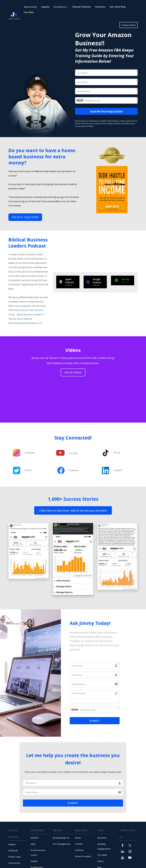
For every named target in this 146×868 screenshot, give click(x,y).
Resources (100, 7)
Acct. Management (62, 845)
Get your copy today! (25, 217)
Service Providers (83, 857)
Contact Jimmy (129, 25)
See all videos (73, 373)
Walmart (35, 839)
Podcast (79, 845)
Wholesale (13, 851)
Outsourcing (14, 864)
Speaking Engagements (104, 847)
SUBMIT (95, 721)
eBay (33, 845)
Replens (12, 845)
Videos (100, 862)
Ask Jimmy (102, 839)
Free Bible (29, 12)
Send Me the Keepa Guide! (106, 111)
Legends (45, 7)
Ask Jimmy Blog (118, 7)
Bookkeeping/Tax (61, 839)
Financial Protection (82, 7)
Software (79, 851)
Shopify (34, 862)
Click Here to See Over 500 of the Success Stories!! (73, 511)
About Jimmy (30, 7)
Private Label (15, 858)
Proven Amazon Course (38, 853)
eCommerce (60, 7)
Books (78, 839)
